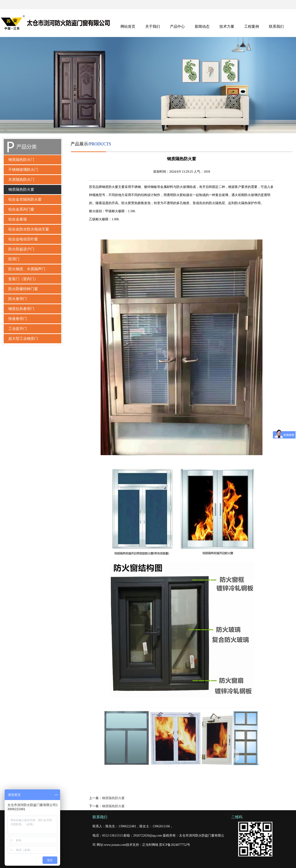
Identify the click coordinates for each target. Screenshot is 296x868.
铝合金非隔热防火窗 (25, 199)
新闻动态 (202, 26)
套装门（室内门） (23, 279)
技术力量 (227, 26)
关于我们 (153, 26)
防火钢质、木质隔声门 (27, 269)
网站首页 (128, 26)
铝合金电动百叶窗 (23, 239)
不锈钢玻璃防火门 (23, 170)
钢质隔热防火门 (21, 160)
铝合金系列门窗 (21, 209)
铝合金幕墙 (18, 219)
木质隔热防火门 (21, 179)
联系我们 (276, 26)
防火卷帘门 (18, 299)
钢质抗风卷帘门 (21, 309)
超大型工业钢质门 (23, 339)
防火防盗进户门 (21, 249)
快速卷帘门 (18, 319)
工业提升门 (18, 329)
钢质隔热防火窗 (21, 189)
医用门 (14, 259)
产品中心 (177, 26)
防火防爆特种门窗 (23, 289)
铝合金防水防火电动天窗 (29, 229)
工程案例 (252, 26)
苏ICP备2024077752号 (175, 845)
